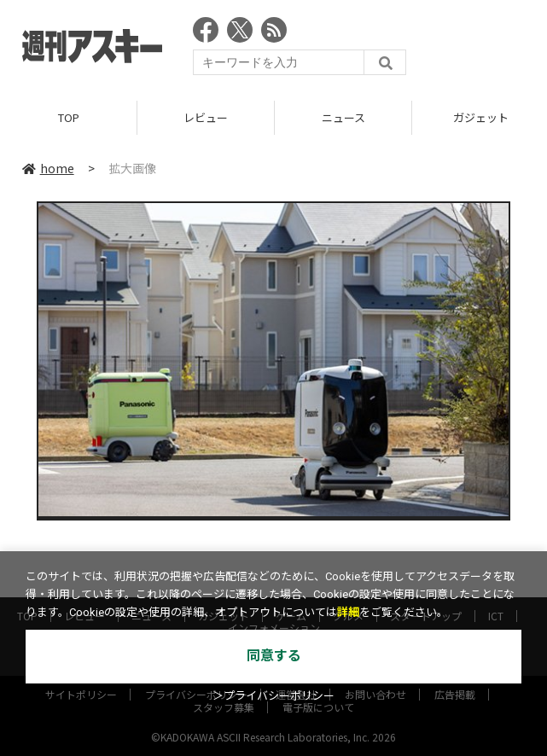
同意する (274, 656)
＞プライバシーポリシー (273, 696)
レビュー (206, 117)
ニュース (343, 117)
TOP (69, 117)
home (48, 168)
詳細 (348, 612)
